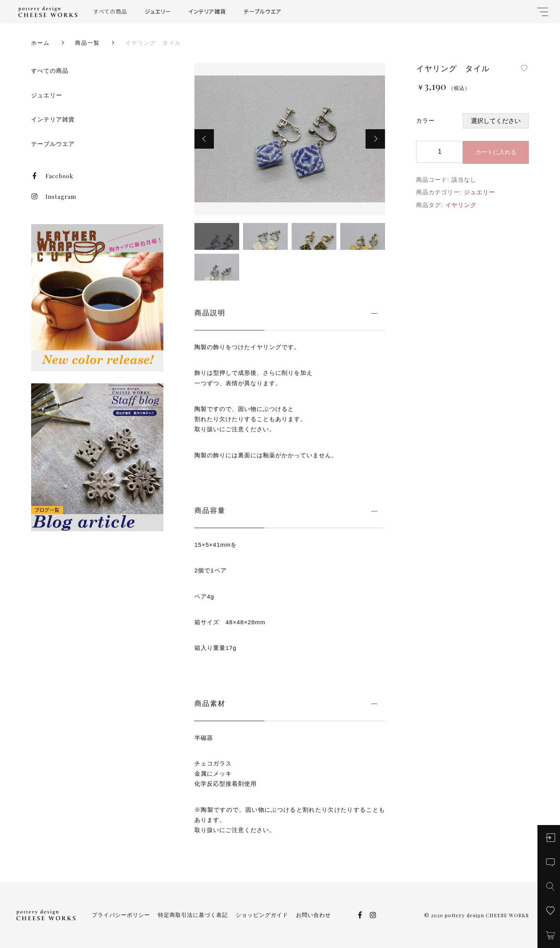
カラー (425, 120)
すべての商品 (110, 11)
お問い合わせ (313, 915)
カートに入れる (496, 152)
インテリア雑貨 (207, 11)
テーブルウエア (263, 11)
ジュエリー (158, 11)
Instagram (54, 197)
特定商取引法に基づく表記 (193, 915)
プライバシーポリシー (121, 915)
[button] (204, 139)
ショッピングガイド (262, 915)
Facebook (52, 176)
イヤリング (461, 205)
